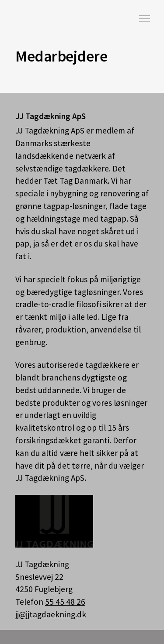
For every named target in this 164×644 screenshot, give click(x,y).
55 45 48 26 (65, 602)
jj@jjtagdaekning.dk (51, 614)
